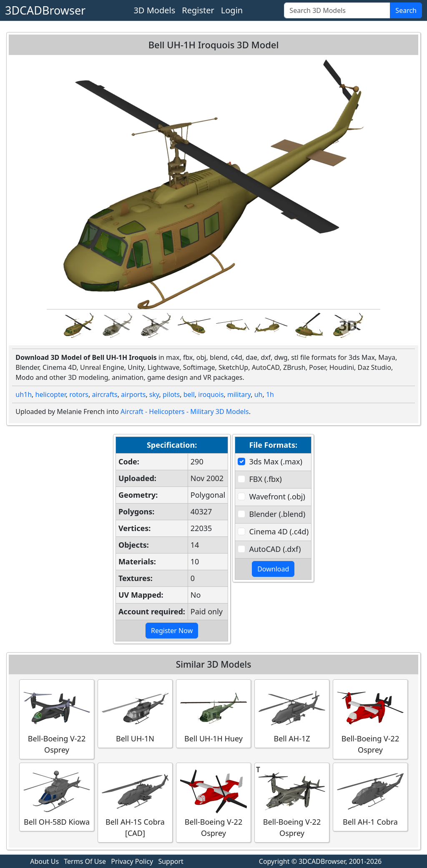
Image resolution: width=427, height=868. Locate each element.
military (239, 394)
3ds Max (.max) (275, 461)
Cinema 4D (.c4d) (279, 531)
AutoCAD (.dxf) (275, 549)
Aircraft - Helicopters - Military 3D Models (185, 412)
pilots (171, 394)
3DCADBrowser (45, 10)
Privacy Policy (132, 861)
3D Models (154, 10)
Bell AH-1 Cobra (370, 797)
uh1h (24, 394)
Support (171, 861)
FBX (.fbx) (265, 479)
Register (198, 10)
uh (259, 394)
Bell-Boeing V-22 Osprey (57, 719)
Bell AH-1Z (292, 713)
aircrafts (104, 394)
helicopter (51, 394)
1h (270, 394)
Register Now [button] (172, 631)
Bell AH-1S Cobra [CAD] (135, 802)
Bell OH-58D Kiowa (57, 797)
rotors (79, 394)
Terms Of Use (85, 861)
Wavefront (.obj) (277, 496)
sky (154, 394)
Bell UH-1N (135, 713)
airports (133, 394)
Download (273, 569)
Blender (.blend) (277, 514)
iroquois (211, 394)
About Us (44, 861)
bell (189, 394)
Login (232, 10)
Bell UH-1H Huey (213, 713)
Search (406, 10)
